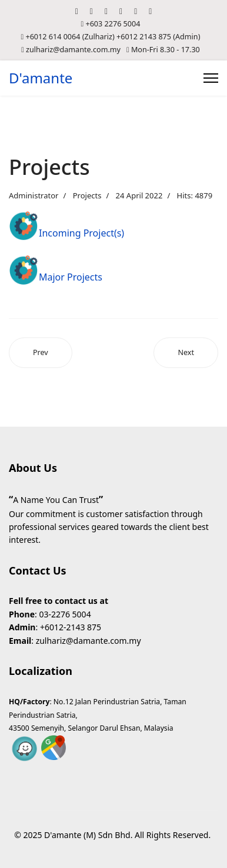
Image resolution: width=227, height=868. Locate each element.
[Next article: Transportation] (186, 353)
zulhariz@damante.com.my (73, 50)
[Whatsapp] (150, 11)
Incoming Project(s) (81, 233)
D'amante (41, 78)
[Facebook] (77, 11)
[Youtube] (106, 11)
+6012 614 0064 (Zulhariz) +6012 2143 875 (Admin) (113, 37)
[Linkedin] (121, 11)
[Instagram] (136, 11)
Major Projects (71, 277)
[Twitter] (91, 11)
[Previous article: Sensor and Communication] (41, 353)
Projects (87, 195)
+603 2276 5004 (113, 24)
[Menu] (211, 78)
